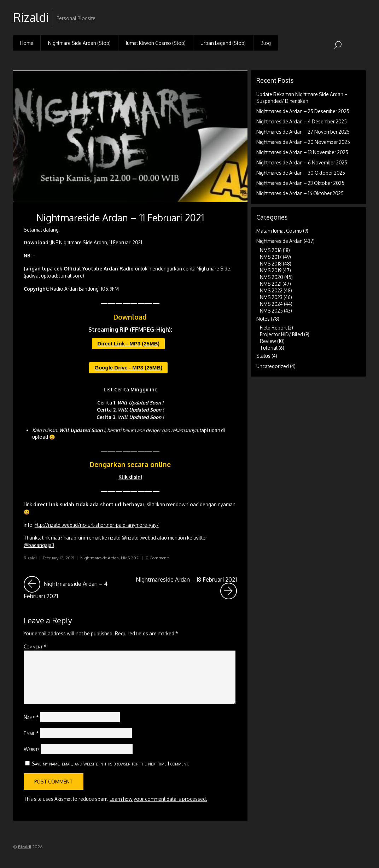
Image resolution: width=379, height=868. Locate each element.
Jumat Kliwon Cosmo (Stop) (156, 43)
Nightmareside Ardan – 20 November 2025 (303, 142)
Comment (35, 646)
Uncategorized (273, 366)
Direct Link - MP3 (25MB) (128, 343)
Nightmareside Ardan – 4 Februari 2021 (75, 588)
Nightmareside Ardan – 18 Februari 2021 (186, 588)
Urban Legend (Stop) (223, 43)
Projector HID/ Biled (281, 334)
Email (31, 733)
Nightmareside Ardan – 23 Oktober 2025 (300, 183)
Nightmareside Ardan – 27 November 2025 (303, 132)
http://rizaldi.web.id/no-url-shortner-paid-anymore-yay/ (97, 525)
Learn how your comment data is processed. (158, 799)
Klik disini (130, 477)
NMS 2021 (130, 558)
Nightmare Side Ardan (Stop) (79, 43)
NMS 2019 (271, 270)
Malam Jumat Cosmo (279, 231)
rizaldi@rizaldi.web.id (132, 538)
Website (32, 749)
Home (27, 43)
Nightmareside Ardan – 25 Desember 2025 (303, 111)
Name (31, 717)
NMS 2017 (271, 257)
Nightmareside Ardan (100, 558)
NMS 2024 (271, 304)
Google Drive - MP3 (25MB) (128, 368)
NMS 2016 (271, 250)
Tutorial (269, 348)
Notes (263, 319)
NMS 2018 (271, 264)
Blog (266, 43)
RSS (360, 12)
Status (263, 356)
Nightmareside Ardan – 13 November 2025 (302, 152)
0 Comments (158, 558)
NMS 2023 (271, 297)
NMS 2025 (271, 311)
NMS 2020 (272, 277)
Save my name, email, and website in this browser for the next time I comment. (111, 763)
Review (268, 341)
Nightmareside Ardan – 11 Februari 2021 (120, 217)
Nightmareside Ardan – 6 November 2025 (302, 162)
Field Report (273, 328)
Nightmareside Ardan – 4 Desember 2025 (302, 121)
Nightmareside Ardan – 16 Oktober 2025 (300, 193)
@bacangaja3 (39, 545)
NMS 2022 (271, 290)
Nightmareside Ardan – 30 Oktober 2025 (301, 173)
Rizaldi (30, 558)
